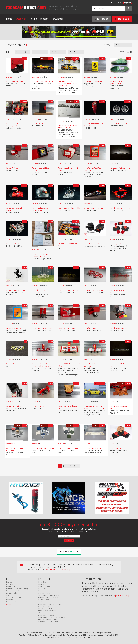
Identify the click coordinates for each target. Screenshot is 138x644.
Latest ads (102, 19)
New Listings (11, 586)
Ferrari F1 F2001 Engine (15, 244)
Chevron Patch (12, 364)
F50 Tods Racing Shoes (15, 82)
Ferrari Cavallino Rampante (16, 290)
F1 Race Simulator (39, 406)
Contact (44, 19)
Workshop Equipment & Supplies (51, 595)
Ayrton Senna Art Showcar (93, 208)
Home (9, 19)
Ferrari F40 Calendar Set (118, 328)
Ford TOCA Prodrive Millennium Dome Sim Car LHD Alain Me (68, 84)
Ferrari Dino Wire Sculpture (68, 290)
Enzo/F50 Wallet (38, 124)
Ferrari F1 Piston (90, 328)
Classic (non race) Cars (47, 611)
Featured (10, 584)
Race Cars (42, 582)
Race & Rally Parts (46, 584)
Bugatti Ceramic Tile (14, 328)
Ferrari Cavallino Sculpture (42, 328)
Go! (128, 8)
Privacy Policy (12, 593)
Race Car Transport (46, 586)
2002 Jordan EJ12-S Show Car (42, 82)
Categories (21, 19)
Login (119, 3)
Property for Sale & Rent (48, 622)
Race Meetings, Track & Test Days (52, 617)
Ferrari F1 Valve (12, 168)
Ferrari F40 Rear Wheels (119, 124)
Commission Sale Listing (48, 598)
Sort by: (107, 45)
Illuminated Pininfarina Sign (120, 168)
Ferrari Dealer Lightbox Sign (94, 82)
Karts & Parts (44, 600)
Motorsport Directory (47, 615)
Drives (41, 591)
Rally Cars (42, 589)
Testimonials (11, 595)
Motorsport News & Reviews (50, 604)
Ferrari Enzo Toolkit (13, 406)
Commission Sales (13, 591)
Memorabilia (44, 613)
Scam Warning (12, 602)
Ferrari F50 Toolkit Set (92, 244)
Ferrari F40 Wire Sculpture (93, 290)
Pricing (33, 19)
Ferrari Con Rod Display (67, 328)
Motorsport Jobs (45, 606)
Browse (9, 582)
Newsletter (57, 19)
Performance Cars (46, 609)
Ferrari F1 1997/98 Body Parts (120, 208)
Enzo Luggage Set (116, 244)
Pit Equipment (44, 593)
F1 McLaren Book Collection (68, 448)
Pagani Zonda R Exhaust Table (69, 208)
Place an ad (122, 19)
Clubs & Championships (48, 620)
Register (128, 3)
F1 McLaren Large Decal (92, 448)
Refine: (9, 52)
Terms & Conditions (14, 598)
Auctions (42, 602)
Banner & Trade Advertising (17, 589)
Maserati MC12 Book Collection (43, 448)
